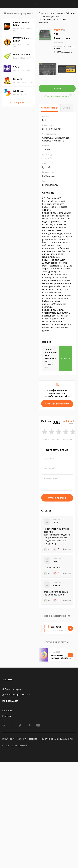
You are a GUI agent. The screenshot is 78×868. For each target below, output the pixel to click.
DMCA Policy (8, 739)
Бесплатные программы (51, 13)
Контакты (7, 711)
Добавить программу (13, 689)
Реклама (7, 716)
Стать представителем (57, 404)
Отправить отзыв (57, 498)
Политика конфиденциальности (57, 739)
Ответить (67, 549)
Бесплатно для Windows (64, 47)
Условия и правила (27, 739)
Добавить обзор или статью (16, 695)
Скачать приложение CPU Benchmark (51, 355)
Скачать (57, 88)
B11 (58, 43)
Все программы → (19, 103)
